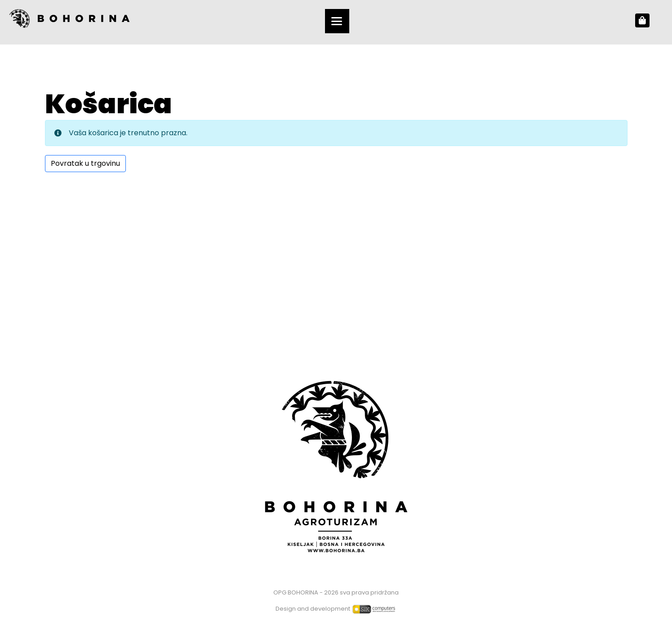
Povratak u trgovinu (85, 163)
